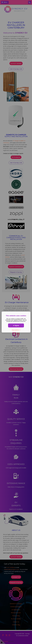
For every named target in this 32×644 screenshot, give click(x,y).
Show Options (16, 330)
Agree (16, 325)
